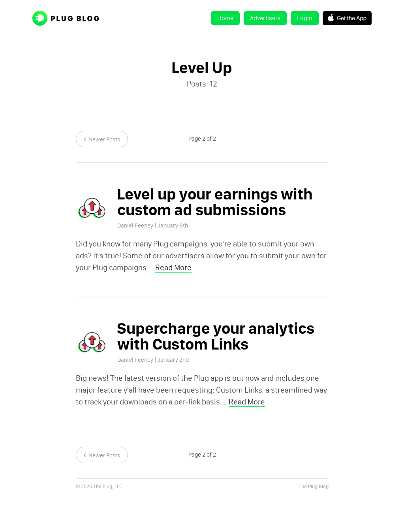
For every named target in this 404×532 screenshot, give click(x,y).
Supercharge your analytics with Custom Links (216, 336)
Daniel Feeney (135, 226)
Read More (173, 267)
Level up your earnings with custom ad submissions (215, 202)
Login (305, 18)
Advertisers (265, 18)
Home (225, 18)
